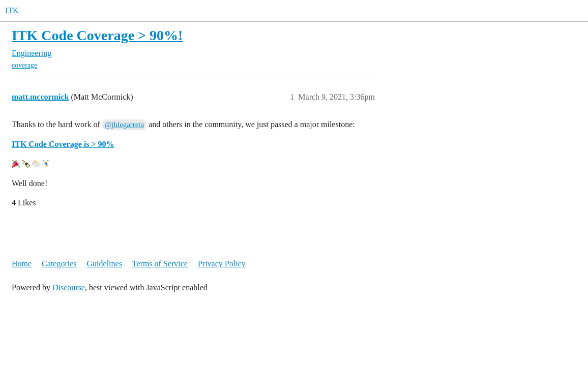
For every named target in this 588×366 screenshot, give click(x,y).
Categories (59, 264)
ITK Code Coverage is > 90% (63, 144)
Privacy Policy (222, 264)
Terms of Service (160, 264)
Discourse (69, 287)
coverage (24, 65)
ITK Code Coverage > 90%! (97, 35)
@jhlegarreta (124, 125)
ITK (12, 10)
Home (22, 264)
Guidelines (105, 264)
